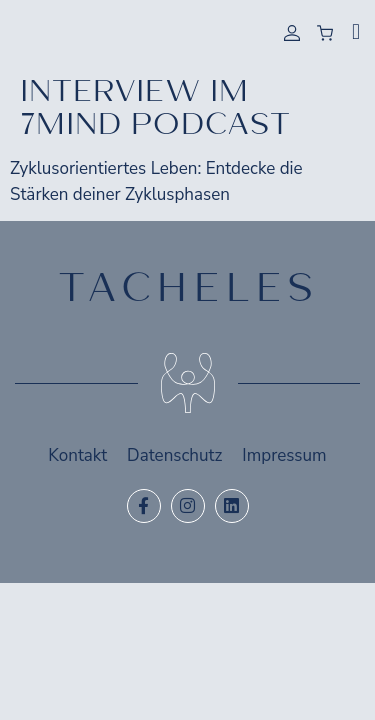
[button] (356, 32)
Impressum (284, 455)
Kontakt (77, 455)
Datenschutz (174, 455)
